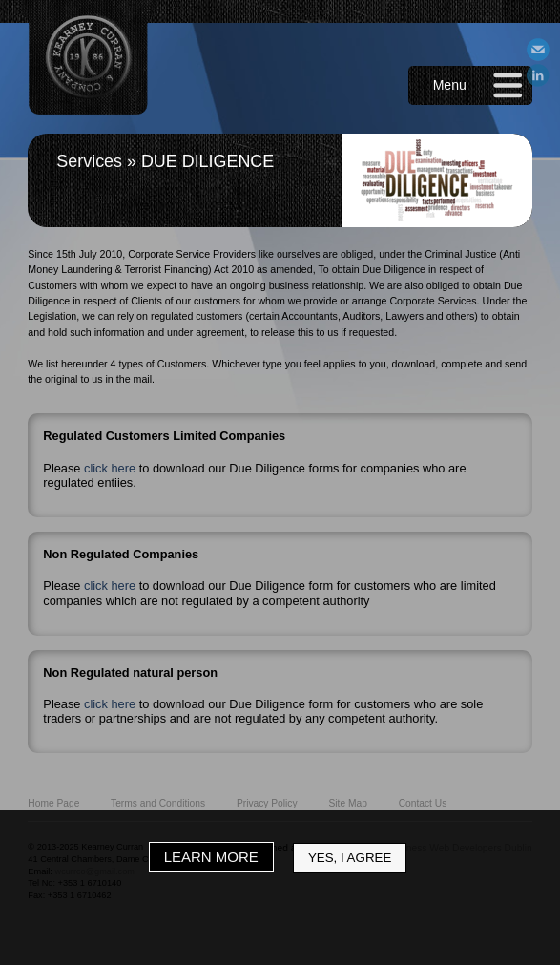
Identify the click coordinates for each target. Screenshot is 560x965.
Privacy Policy (267, 803)
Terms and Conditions (158, 803)
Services (89, 161)
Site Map (347, 803)
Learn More (211, 857)
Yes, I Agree (350, 858)
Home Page (53, 803)
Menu (450, 85)
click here (110, 468)
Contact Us (423, 803)
